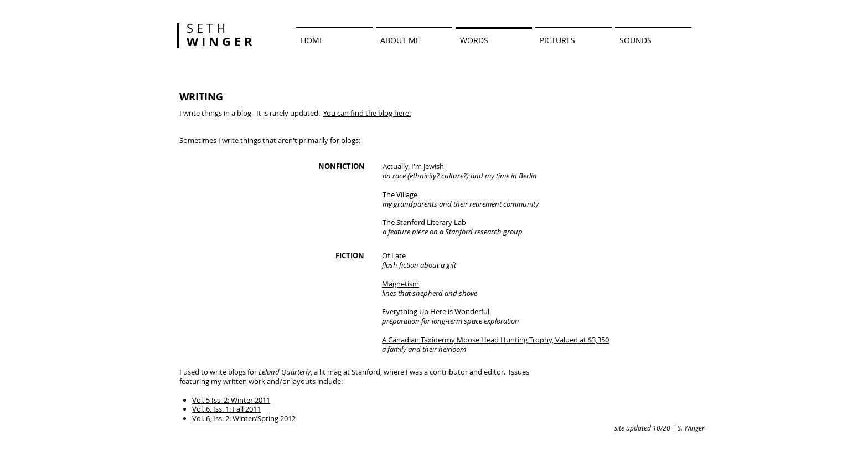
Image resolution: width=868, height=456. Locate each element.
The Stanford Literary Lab (424, 222)
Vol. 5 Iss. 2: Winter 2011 (231, 400)
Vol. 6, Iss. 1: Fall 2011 (226, 409)
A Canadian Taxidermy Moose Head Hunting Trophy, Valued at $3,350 (495, 340)
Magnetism (401, 284)
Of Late (394, 255)
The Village (400, 194)
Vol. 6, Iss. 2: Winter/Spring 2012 (244, 418)
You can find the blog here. (367, 113)
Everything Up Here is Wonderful (436, 311)
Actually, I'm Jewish (413, 166)
